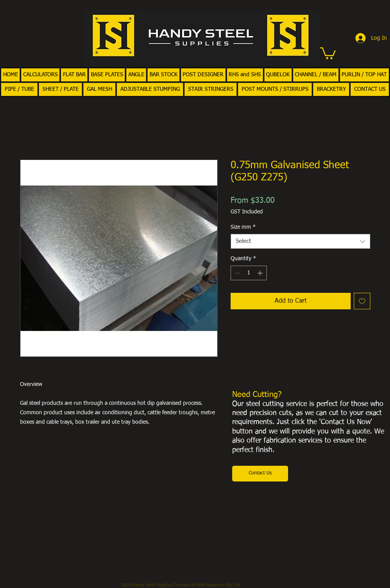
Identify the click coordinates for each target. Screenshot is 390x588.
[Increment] (261, 273)
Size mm (243, 227)
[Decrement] (237, 273)
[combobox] (300, 241)
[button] (328, 53)
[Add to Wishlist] (362, 301)
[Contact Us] (260, 474)
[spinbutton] (249, 273)
